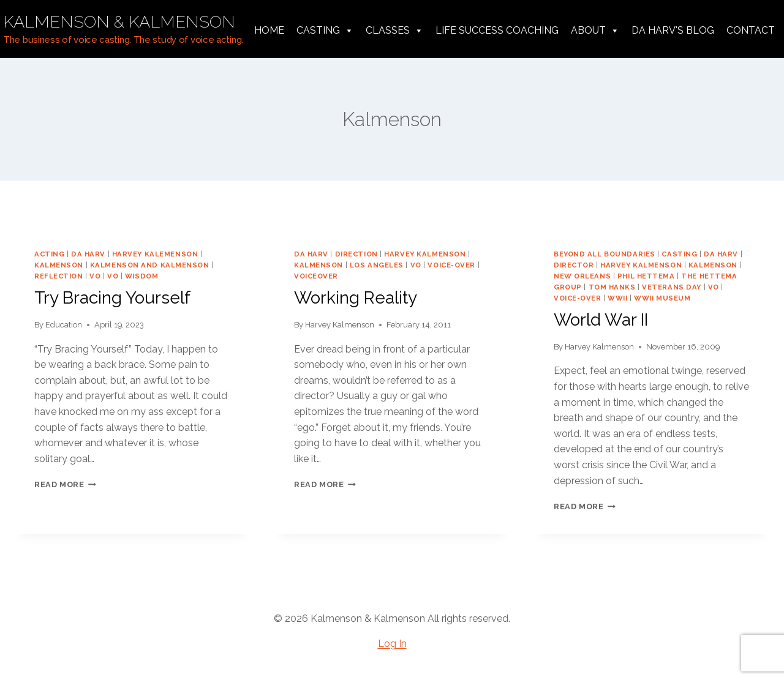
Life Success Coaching (497, 30)
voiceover (316, 276)
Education (64, 325)
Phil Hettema (646, 276)
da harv (88, 254)
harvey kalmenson (425, 254)
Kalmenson (59, 265)
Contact (751, 30)
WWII (617, 298)
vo (113, 276)
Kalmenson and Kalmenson (150, 265)
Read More (65, 484)
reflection (59, 276)
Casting (325, 31)
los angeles (377, 265)
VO (95, 276)
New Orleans (582, 276)
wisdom (141, 276)
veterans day (672, 287)
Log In (392, 644)
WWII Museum (662, 298)
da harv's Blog (673, 30)
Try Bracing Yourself (112, 298)
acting (49, 254)
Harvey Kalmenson (340, 325)
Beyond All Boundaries (605, 254)
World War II (601, 320)
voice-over (451, 265)
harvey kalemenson (155, 254)
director (574, 265)
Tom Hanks (612, 287)
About (595, 31)
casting (679, 254)
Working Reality (356, 298)
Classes (394, 31)
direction (356, 254)
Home (269, 30)
